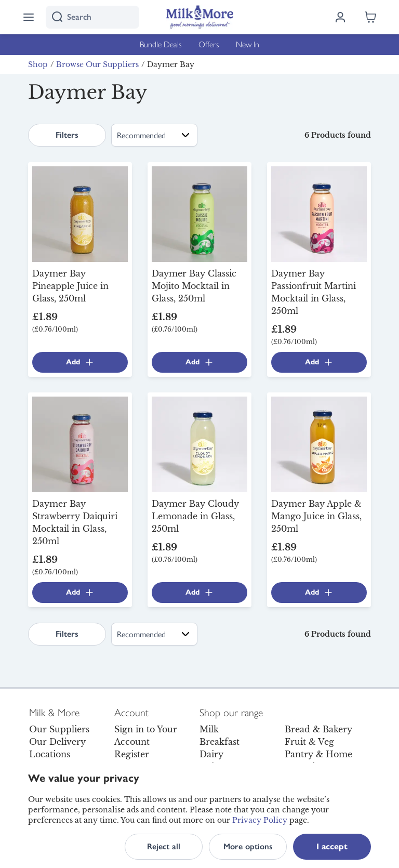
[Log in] (340, 17)
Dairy (211, 754)
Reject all (164, 846)
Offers (209, 44)
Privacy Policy (260, 820)
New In (248, 44)
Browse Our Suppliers (97, 64)
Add (80, 362)
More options (248, 846)
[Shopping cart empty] (370, 17)
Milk (209, 729)
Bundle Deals (161, 44)
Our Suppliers (59, 729)
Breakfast (220, 742)
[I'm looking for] (92, 17)
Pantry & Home (318, 754)
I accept (332, 846)
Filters (67, 135)
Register (132, 754)
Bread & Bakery (318, 729)
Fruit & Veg (309, 742)
